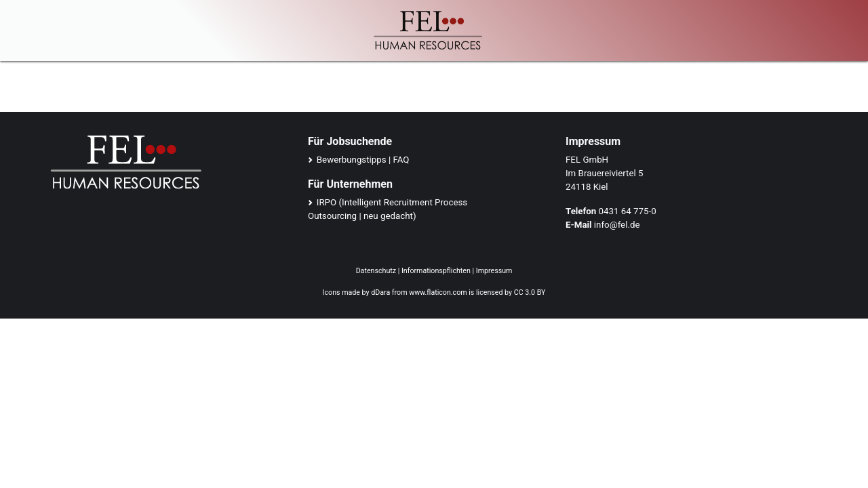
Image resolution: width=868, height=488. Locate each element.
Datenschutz (376, 271)
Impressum (494, 271)
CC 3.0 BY (530, 292)
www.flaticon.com (438, 292)
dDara (380, 292)
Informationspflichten (436, 271)
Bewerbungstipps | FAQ (363, 160)
